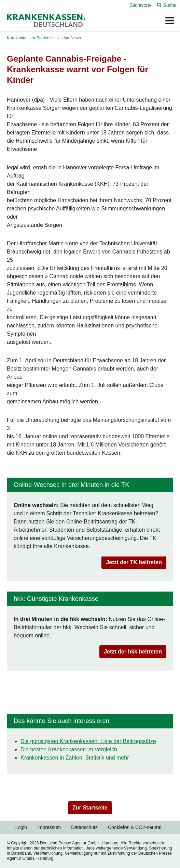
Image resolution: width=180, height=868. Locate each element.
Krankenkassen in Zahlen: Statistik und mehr (75, 758)
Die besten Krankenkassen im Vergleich (69, 749)
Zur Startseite (90, 808)
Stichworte (141, 5)
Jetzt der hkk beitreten (133, 652)
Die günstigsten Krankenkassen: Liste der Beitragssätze (88, 741)
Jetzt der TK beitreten (134, 562)
